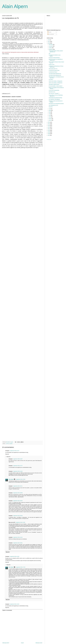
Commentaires (51, 34)
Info (50, 53)
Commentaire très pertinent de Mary (55, 98)
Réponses (8, 457)
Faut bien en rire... (52, 92)
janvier (50, 120)
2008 (49, 134)
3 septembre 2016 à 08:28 (18, 516)
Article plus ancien (39, 643)
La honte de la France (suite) (54, 70)
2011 (49, 129)
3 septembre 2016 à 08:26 (18, 501)
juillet (50, 111)
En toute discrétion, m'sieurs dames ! (56, 86)
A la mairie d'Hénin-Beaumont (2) (55, 74)
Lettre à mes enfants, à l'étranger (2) (55, 81)
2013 (49, 125)
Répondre (7, 454)
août (50, 109)
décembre (51, 45)
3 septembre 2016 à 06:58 (18, 493)
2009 (49, 132)
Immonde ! (51, 107)
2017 (49, 42)
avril (50, 115)
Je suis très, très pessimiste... (54, 90)
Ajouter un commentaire (7, 610)
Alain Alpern (15, 6)
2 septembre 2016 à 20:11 (18, 486)
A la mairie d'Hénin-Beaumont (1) (55, 75)
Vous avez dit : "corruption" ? (54, 93)
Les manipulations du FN (53, 105)
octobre (50, 48)
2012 (49, 127)
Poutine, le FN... (52, 65)
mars (50, 117)
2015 (49, 122)
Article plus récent (6, 643)
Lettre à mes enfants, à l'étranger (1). (56, 83)
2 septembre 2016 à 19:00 (18, 471)
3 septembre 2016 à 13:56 (20, 522)
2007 (49, 135)
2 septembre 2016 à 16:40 (14, 604)
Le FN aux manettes (9, 444)
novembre (51, 46)
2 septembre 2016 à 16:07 (18, 459)
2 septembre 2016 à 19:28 (20, 479)
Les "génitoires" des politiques (54, 99)
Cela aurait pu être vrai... (53, 69)
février (50, 119)
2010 (49, 130)
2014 (49, 124)
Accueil (22, 643)
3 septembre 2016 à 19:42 (18, 537)
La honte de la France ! (53, 72)
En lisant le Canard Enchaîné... (54, 58)
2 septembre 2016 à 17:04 (20, 567)
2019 (49, 40)
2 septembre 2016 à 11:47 (14, 451)
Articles (49, 32)
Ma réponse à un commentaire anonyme (56, 104)
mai (50, 114)
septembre (51, 49)
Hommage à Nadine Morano (54, 84)
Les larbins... (51, 80)
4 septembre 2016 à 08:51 (18, 543)
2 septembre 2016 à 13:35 (14, 556)
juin (50, 112)
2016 (49, 43)
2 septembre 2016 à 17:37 (18, 466)
